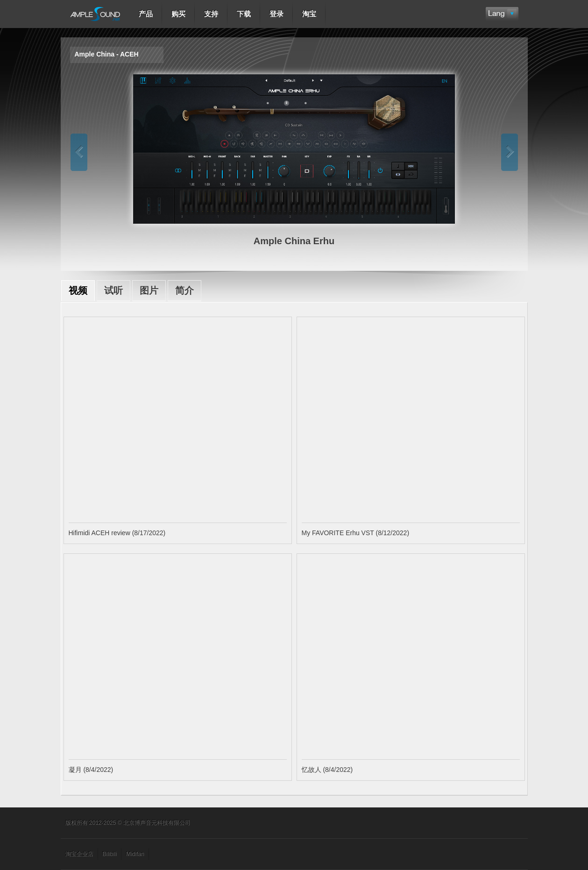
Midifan (135, 854)
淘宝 (309, 14)
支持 (211, 14)
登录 (276, 14)
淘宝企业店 (79, 854)
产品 (146, 14)
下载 (244, 14)
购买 (178, 14)
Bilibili (110, 854)
